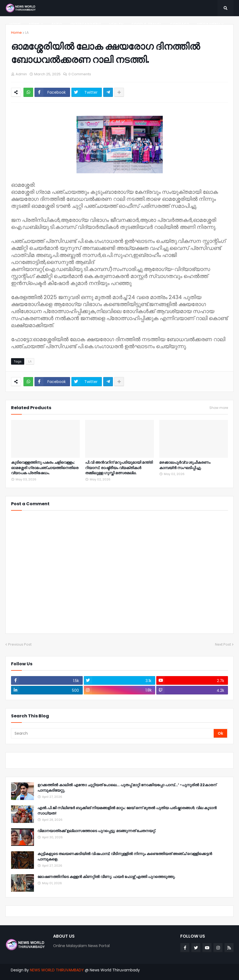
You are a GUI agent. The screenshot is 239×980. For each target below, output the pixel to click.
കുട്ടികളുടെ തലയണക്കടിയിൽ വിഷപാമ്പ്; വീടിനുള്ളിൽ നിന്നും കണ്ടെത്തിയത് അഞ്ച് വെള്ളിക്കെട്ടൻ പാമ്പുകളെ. (125, 857)
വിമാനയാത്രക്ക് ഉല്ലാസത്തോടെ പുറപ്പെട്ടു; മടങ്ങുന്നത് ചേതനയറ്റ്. (97, 831)
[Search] (113, 733)
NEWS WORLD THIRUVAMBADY (57, 970)
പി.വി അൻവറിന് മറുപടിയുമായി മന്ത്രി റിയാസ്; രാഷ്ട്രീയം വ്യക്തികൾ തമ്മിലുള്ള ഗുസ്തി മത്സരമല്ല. (119, 468)
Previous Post (20, 644)
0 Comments (80, 74)
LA (27, 33)
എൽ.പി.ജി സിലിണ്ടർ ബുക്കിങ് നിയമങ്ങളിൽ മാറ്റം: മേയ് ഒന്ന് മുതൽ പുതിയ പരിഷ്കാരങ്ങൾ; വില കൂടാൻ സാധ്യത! (127, 811)
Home (16, 33)
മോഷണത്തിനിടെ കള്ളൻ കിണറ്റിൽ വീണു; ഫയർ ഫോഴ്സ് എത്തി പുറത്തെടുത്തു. (106, 877)
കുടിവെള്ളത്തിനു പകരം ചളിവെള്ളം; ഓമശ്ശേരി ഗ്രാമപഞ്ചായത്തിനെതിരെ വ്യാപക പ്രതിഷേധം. (45, 468)
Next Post (223, 644)
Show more (219, 408)
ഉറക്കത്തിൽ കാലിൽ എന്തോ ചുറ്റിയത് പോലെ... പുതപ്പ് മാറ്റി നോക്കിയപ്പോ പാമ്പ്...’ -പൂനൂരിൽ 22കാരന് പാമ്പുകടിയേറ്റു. (127, 788)
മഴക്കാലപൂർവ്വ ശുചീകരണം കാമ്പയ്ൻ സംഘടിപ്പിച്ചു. (185, 465)
